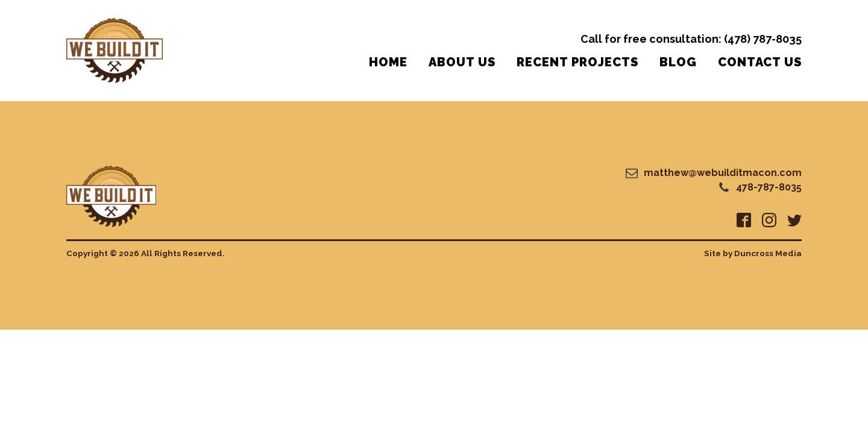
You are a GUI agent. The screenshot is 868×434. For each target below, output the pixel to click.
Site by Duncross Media (753, 253)
